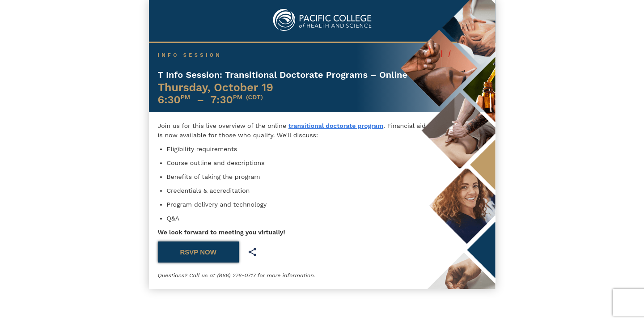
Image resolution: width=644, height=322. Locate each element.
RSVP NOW (198, 252)
